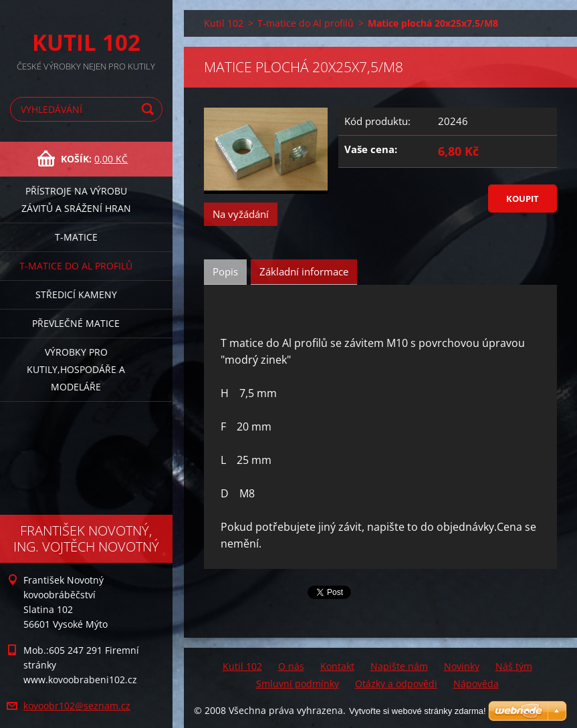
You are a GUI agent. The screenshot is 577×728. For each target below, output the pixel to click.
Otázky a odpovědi (396, 684)
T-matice (76, 237)
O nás (291, 666)
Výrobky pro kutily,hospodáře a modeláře (76, 369)
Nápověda (476, 684)
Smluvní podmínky (298, 684)
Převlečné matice (76, 323)
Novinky (462, 666)
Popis (225, 271)
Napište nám (399, 666)
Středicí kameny (76, 294)
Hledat (150, 109)
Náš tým (514, 666)
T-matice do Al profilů (76, 266)
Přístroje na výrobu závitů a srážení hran (76, 200)
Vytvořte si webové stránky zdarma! (418, 711)
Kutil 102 (224, 23)
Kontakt (337, 666)
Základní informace (304, 271)
